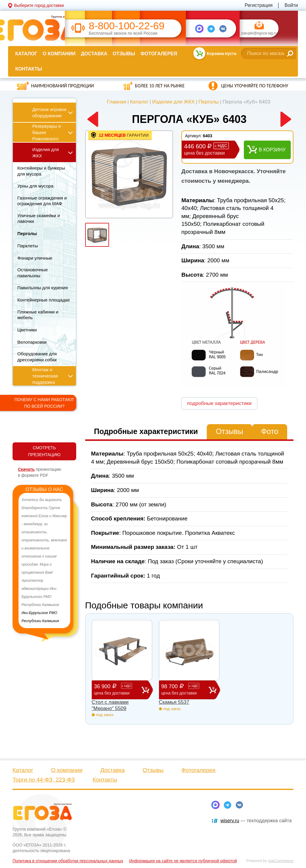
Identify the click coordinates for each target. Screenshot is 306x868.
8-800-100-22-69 (127, 26)
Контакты (29, 69)
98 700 (185, 690)
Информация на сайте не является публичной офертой (183, 861)
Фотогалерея (159, 54)
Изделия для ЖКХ (173, 102)
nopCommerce (281, 861)
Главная (117, 102)
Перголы (209, 102)
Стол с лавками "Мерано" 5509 (110, 705)
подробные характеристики (219, 403)
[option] (44, 561)
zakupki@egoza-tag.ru (259, 33)
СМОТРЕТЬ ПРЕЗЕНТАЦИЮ (44, 451)
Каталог (26, 54)
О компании (59, 54)
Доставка (94, 54)
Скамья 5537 (174, 702)
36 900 (118, 690)
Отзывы (124, 54)
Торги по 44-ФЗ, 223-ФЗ (44, 780)
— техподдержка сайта (256, 821)
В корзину (272, 150)
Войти (291, 5)
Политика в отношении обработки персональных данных (68, 861)
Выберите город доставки (39, 5)
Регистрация (259, 5)
